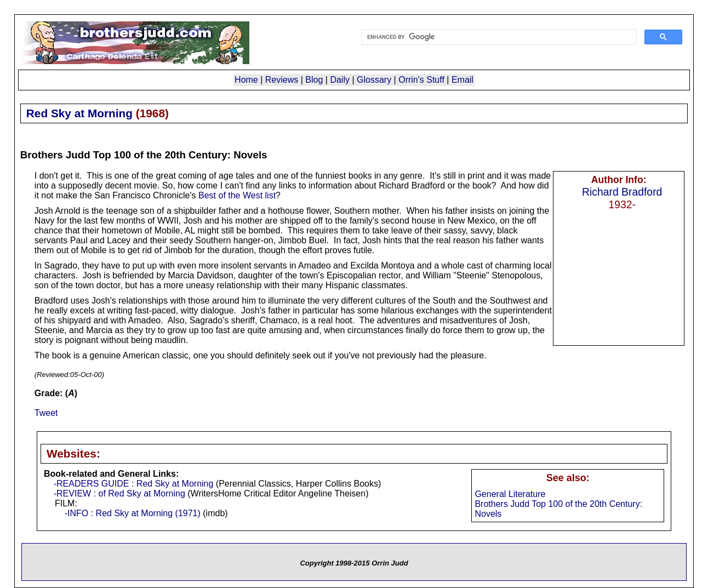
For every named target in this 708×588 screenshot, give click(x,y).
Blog (314, 80)
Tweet (46, 413)
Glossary (374, 80)
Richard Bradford (622, 192)
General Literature (510, 494)
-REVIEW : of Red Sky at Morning (119, 493)
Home (246, 80)
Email (463, 80)
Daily (340, 80)
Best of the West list (237, 195)
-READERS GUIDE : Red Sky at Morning (134, 484)
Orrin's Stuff (421, 80)
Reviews (282, 80)
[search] (498, 37)
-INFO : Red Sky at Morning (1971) (133, 513)
